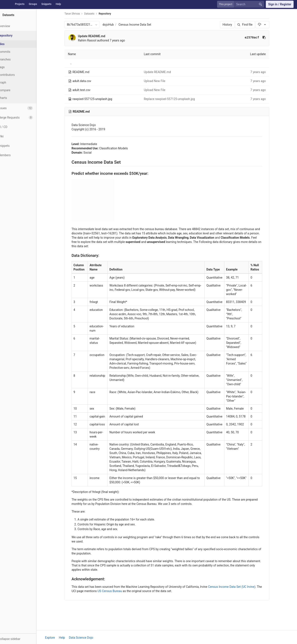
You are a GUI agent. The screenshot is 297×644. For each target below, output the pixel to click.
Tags (12, 67)
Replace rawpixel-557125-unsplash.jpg (174, 99)
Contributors (17, 75)
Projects (20, 4)
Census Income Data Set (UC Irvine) (237, 587)
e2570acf (257, 37)
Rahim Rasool (92, 40)
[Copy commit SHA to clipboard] (269, 37)
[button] (23, 639)
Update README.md (97, 36)
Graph (12, 82)
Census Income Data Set (140, 25)
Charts (13, 98)
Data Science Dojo (86, 638)
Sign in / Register (280, 4)
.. (76, 63)
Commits (15, 52)
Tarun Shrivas (77, 14)
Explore (55, 638)
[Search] (250, 4)
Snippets (46, 4)
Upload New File (160, 81)
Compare (15, 90)
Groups (33, 4)
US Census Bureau (115, 591)
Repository (110, 14)
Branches (15, 59)
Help (58, 4)
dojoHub (113, 25)
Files (12, 44)
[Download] (268, 25)
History (233, 25)
